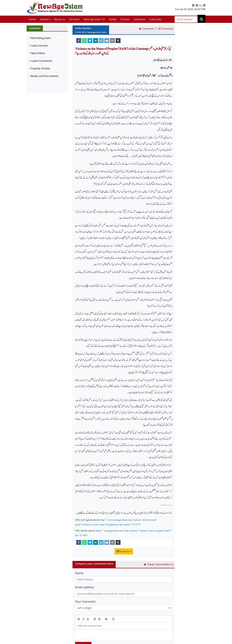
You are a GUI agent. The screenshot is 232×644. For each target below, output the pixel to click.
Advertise (139, 19)
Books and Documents (45, 76)
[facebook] (79, 40)
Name (79, 573)
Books (113, 19)
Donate (125, 19)
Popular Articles (41, 68)
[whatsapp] (84, 40)
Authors (45, 19)
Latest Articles (39, 46)
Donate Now (124, 551)
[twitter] (90, 40)
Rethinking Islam (41, 38)
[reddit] (107, 40)
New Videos (38, 53)
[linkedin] (96, 40)
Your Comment (85, 601)
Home (32, 19)
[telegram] (101, 40)
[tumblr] (118, 40)
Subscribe (155, 19)
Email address (85, 587)
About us (60, 19)
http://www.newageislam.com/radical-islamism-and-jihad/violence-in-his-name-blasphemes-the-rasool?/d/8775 (116, 522)
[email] (112, 40)
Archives (74, 19)
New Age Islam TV (94, 19)
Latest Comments (42, 61)
